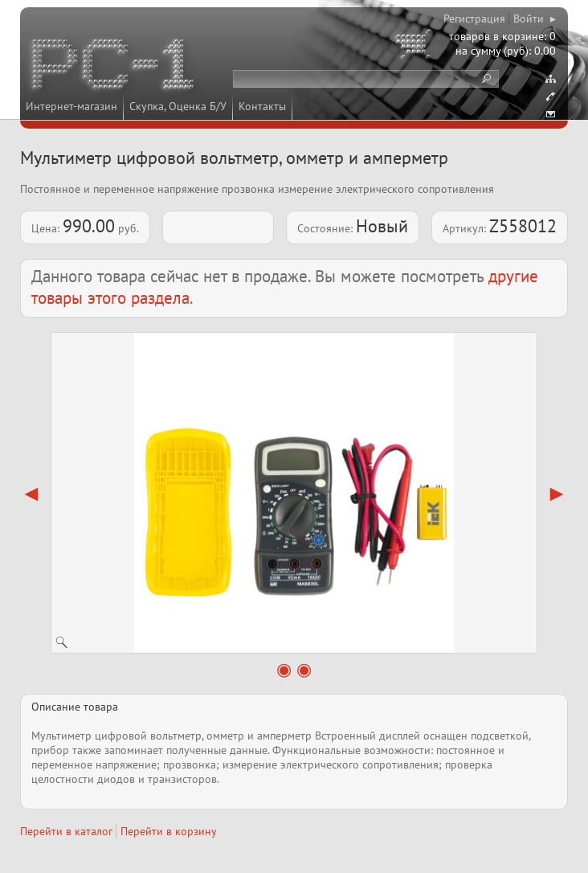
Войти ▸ (535, 18)
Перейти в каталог (66, 831)
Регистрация (474, 18)
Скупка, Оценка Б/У (178, 106)
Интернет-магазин (71, 106)
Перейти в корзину (169, 831)
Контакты (262, 106)
